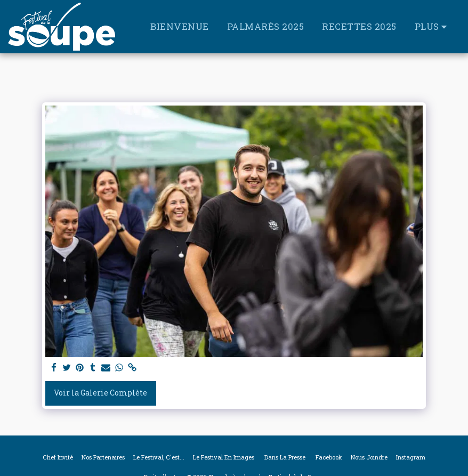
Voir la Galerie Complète (100, 393)
